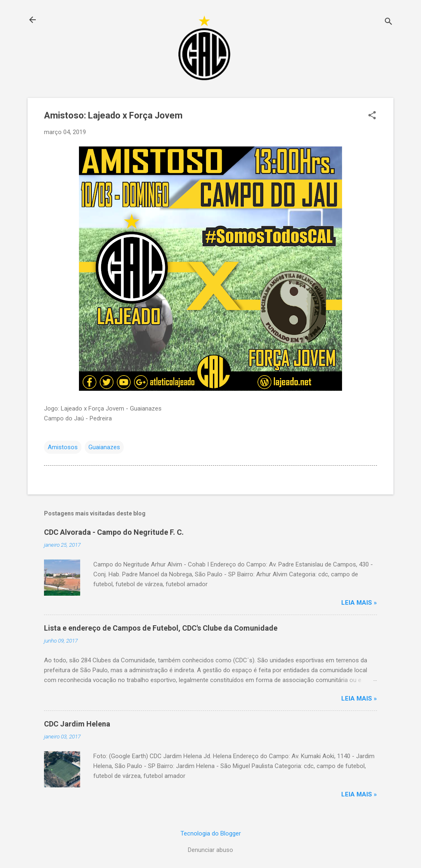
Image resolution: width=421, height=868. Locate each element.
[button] (372, 116)
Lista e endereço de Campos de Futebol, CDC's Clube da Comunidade (161, 628)
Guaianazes (104, 447)
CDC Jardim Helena (77, 724)
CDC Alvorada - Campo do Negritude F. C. (114, 532)
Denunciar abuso (210, 850)
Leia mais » (359, 603)
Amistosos (63, 447)
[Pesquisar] (389, 22)
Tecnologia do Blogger (211, 833)
